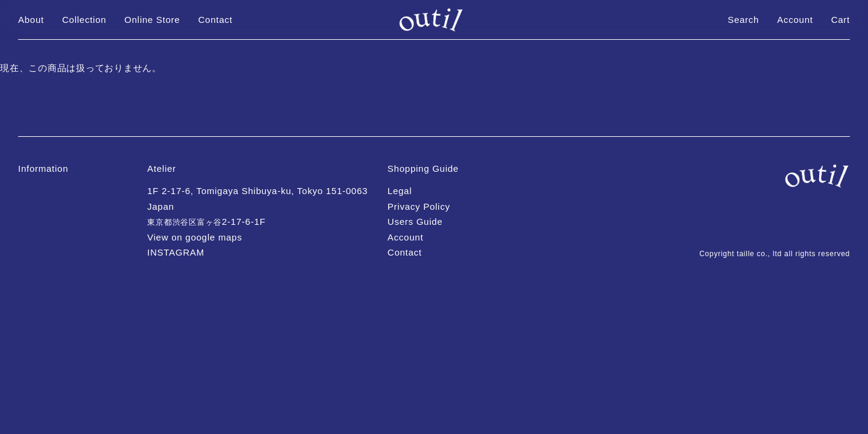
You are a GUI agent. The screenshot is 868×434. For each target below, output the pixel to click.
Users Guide (415, 222)
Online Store (152, 20)
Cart (841, 20)
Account (795, 20)
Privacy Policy (419, 206)
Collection (84, 20)
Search (743, 20)
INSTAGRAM (176, 252)
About (31, 20)
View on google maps (194, 237)
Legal (400, 191)
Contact (215, 20)
